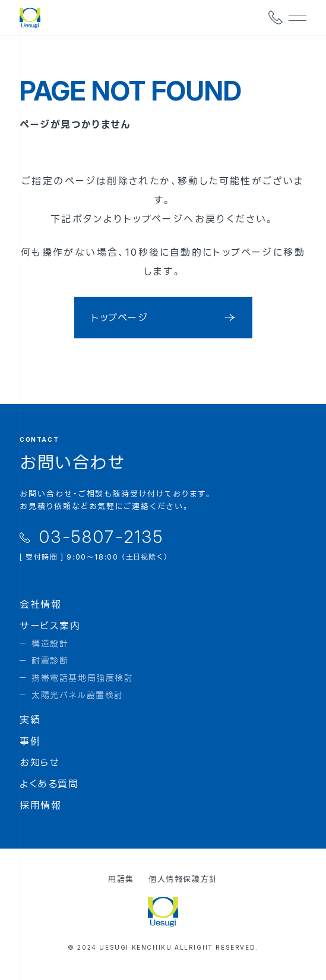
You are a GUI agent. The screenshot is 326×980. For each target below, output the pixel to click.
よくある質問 (49, 784)
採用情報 (40, 805)
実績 (30, 720)
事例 (30, 741)
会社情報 (40, 604)
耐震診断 (50, 660)
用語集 (121, 879)
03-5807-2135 (102, 537)
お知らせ (39, 762)
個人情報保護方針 (183, 879)
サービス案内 (50, 626)
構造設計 (50, 643)
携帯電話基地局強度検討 (83, 678)
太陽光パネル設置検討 (77, 695)
